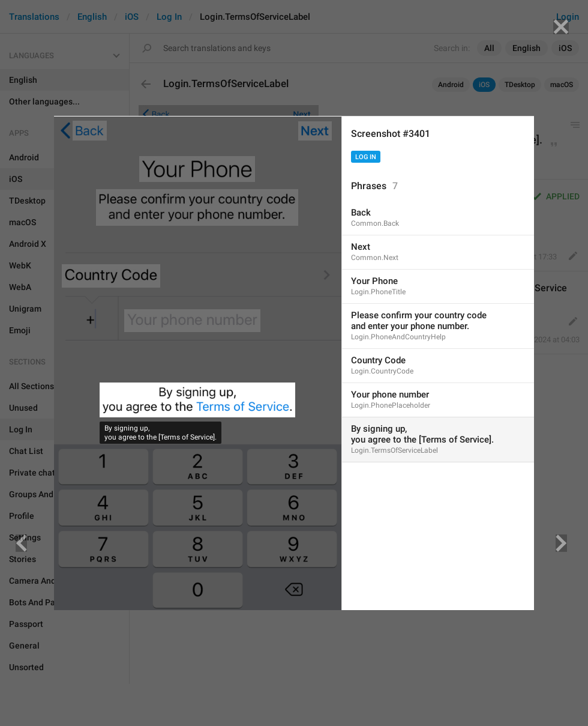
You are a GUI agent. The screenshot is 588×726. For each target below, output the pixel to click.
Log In (366, 157)
